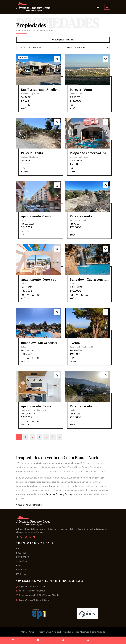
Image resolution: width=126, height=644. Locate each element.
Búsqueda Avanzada (63, 40)
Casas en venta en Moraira (29, 505)
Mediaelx (101, 632)
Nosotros (21, 553)
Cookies (75, 632)
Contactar (22, 570)
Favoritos (21, 574)
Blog (19, 566)
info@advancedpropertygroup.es (32, 591)
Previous (20, 70)
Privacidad (66, 632)
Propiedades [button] (23, 557)
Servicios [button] (22, 561)
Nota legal (56, 632)
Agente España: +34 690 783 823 (32, 587)
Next (58, 70)
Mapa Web (85, 632)
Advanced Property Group (58, 494)
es (99, 7)
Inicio (19, 549)
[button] (39, 47)
